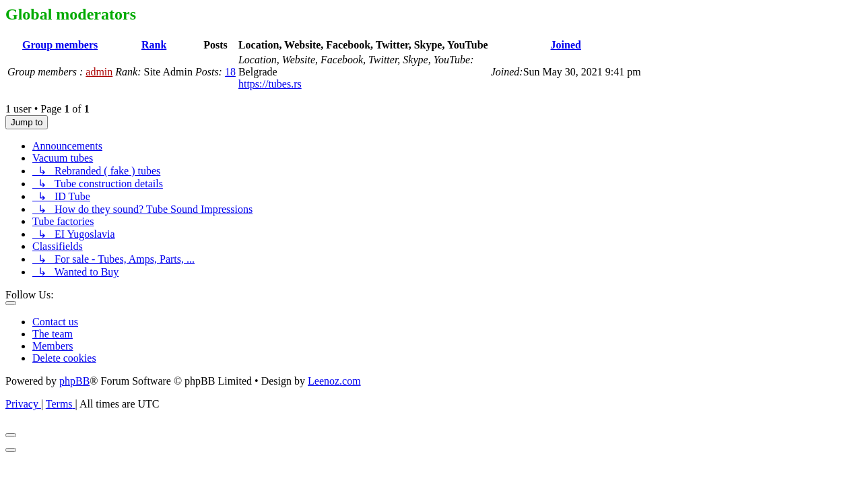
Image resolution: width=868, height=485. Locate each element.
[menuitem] (23, 404)
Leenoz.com (334, 381)
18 (230, 72)
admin (99, 72)
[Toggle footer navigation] (11, 303)
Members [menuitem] (53, 346)
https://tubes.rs (270, 84)
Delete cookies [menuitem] (64, 358)
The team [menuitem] (53, 334)
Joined (566, 45)
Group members (60, 45)
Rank (154, 45)
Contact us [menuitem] (55, 322)
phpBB (74, 381)
